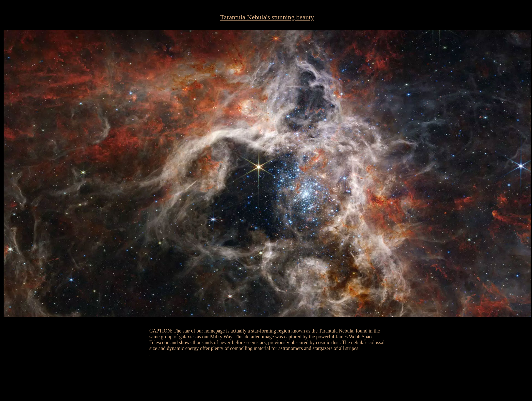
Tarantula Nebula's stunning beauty (267, 17)
